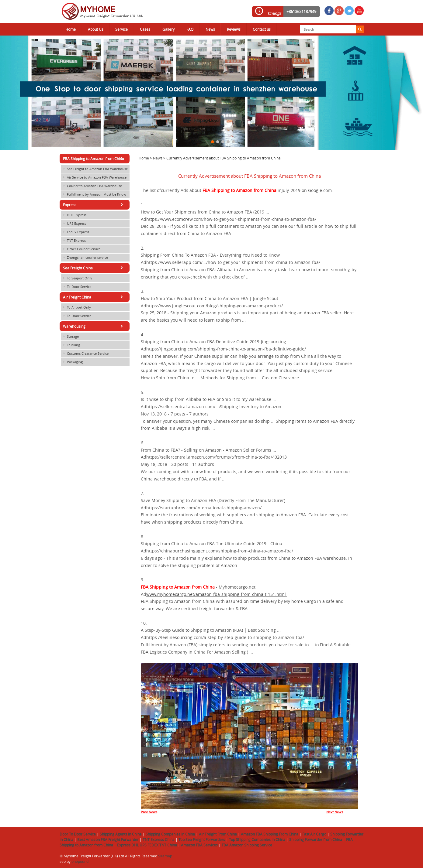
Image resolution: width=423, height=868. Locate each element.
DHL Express (74, 215)
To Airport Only (76, 307)
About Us (96, 29)
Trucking (70, 345)
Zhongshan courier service (84, 258)
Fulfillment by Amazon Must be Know (94, 194)
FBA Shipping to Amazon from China (94, 159)
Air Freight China (94, 297)
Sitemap (165, 856)
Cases (145, 29)
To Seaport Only (76, 278)
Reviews (234, 29)
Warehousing (94, 326)
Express (94, 205)
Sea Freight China (94, 268)
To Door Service (76, 287)
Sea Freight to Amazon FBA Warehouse (94, 169)
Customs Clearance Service (85, 354)
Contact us (262, 29)
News (210, 29)
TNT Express (73, 241)
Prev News (149, 812)
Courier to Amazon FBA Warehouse (91, 186)
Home (71, 29)
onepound (80, 861)
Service (121, 29)
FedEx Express (75, 232)
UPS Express (73, 224)
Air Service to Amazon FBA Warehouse (94, 177)
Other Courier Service (81, 249)
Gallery (168, 29)
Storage (70, 337)
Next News (335, 812)
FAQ (190, 29)
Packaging (72, 362)
